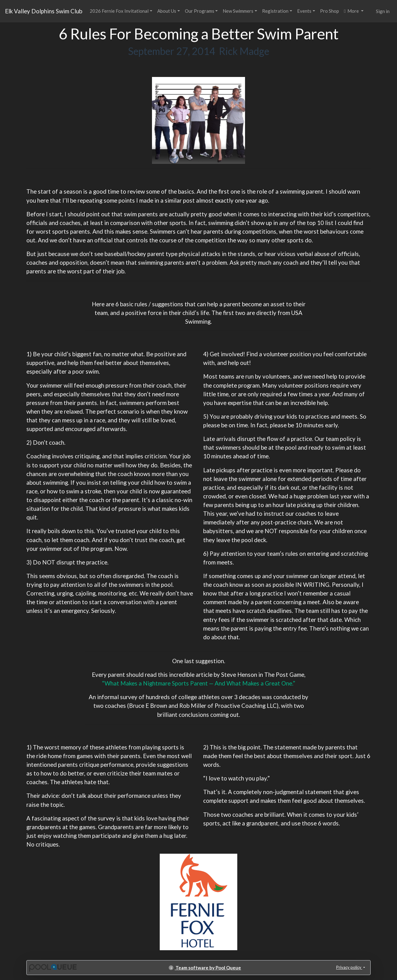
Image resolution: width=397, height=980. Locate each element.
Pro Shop (330, 11)
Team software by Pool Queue (205, 968)
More (352, 11)
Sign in (383, 11)
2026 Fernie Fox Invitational (119, 11)
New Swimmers (238, 11)
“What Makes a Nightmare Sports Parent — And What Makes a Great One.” (199, 683)
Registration (275, 11)
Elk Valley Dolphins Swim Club (44, 11)
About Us (167, 11)
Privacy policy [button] (349, 967)
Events (304, 11)
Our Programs (200, 11)
